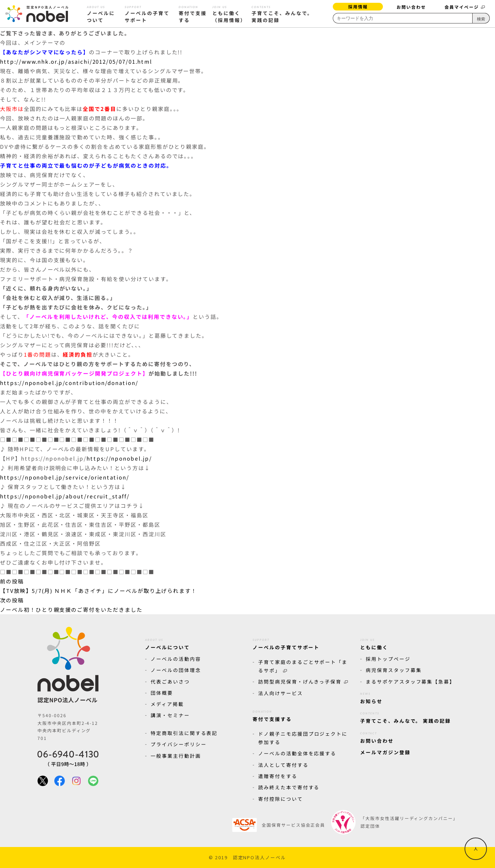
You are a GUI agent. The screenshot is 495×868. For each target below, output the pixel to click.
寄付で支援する (193, 13)
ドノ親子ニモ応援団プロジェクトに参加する (303, 738)
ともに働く (374, 643)
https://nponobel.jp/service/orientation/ (65, 477)
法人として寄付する (283, 765)
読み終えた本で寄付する (289, 787)
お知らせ (371, 697)
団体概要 (162, 693)
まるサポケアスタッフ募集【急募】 (410, 681)
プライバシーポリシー (179, 744)
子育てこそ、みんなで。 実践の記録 (282, 13)
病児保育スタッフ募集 (394, 670)
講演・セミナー (170, 715)
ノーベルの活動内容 (176, 659)
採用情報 (358, 6)
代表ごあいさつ (170, 681)
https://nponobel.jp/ (119, 458)
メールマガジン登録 (385, 752)
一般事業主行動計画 (176, 756)
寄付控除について (281, 798)
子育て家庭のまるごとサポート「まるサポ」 (303, 666)
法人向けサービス (281, 693)
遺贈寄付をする (278, 776)
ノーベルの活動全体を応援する (297, 753)
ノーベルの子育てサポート (147, 13)
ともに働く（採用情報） (229, 13)
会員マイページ (465, 7)
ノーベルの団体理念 (176, 670)
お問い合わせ (411, 7)
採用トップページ (388, 659)
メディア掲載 (167, 704)
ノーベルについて (101, 13)
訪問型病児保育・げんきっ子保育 (303, 681)
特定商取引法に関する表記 (184, 733)
